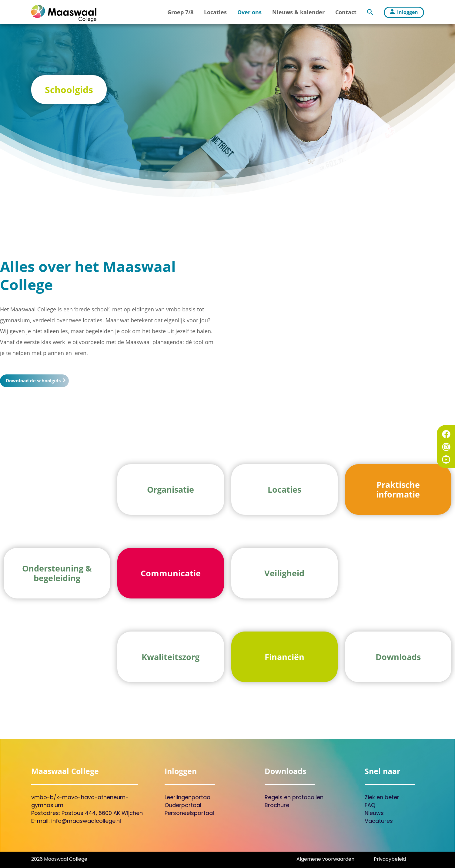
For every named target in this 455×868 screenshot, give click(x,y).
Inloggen (404, 12)
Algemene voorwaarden (325, 860)
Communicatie (171, 574)
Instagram (446, 447)
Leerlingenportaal (188, 798)
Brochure (277, 806)
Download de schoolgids (35, 380)
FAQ (370, 806)
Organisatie (171, 491)
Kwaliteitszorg (171, 658)
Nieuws (374, 814)
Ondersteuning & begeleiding (57, 574)
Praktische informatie (398, 491)
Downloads (398, 658)
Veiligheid (284, 574)
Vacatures (379, 821)
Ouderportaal (183, 806)
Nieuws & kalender (298, 12)
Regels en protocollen (294, 798)
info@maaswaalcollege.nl (86, 821)
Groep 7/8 (180, 12)
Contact (346, 12)
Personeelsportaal (189, 814)
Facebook (446, 434)
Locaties (215, 12)
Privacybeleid (390, 860)
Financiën (284, 658)
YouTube (446, 460)
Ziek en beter (382, 798)
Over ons (249, 12)
